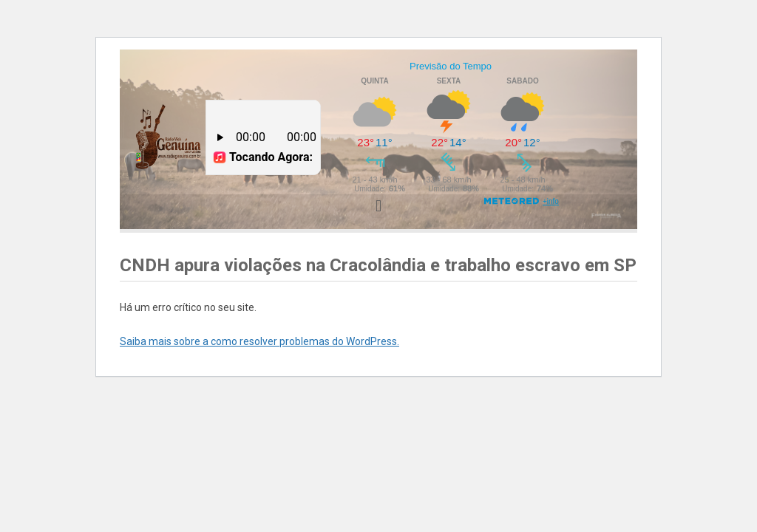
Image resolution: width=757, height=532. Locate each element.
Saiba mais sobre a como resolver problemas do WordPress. (259, 341)
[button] (378, 206)
